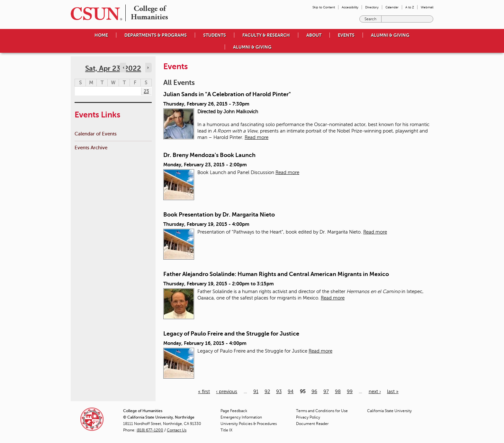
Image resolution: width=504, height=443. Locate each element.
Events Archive (91, 148)
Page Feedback (234, 411)
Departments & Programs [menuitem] (156, 35)
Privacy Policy (308, 417)
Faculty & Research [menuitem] (266, 35)
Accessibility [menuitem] (350, 7)
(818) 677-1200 (150, 430)
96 (314, 392)
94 (291, 392)
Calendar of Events (96, 134)
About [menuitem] (314, 35)
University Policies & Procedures (249, 424)
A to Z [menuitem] (410, 7)
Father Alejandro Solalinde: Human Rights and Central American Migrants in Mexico (276, 274)
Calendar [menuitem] (392, 7)
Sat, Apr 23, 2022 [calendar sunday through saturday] (113, 68)
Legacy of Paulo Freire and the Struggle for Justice (231, 334)
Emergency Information (241, 417)
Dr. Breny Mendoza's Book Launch (209, 155)
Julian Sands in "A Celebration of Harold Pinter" (227, 94)
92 (267, 392)
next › (375, 392)
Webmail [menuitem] (427, 7)
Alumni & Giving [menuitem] (390, 35)
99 (350, 392)
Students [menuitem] (215, 35)
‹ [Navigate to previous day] (123, 68)
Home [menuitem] (101, 35)
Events (346, 35)
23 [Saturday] (146, 91)
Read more (256, 137)
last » (393, 392)
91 (256, 392)
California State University (389, 411)
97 (326, 392)
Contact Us (177, 430)
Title (226, 430)
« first (204, 392)
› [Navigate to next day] (148, 68)
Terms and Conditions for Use (322, 411)
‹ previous (227, 392)
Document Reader (312, 424)
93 (279, 392)
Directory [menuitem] (372, 7)
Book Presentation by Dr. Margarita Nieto (219, 215)
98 (338, 392)
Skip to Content (324, 7)
